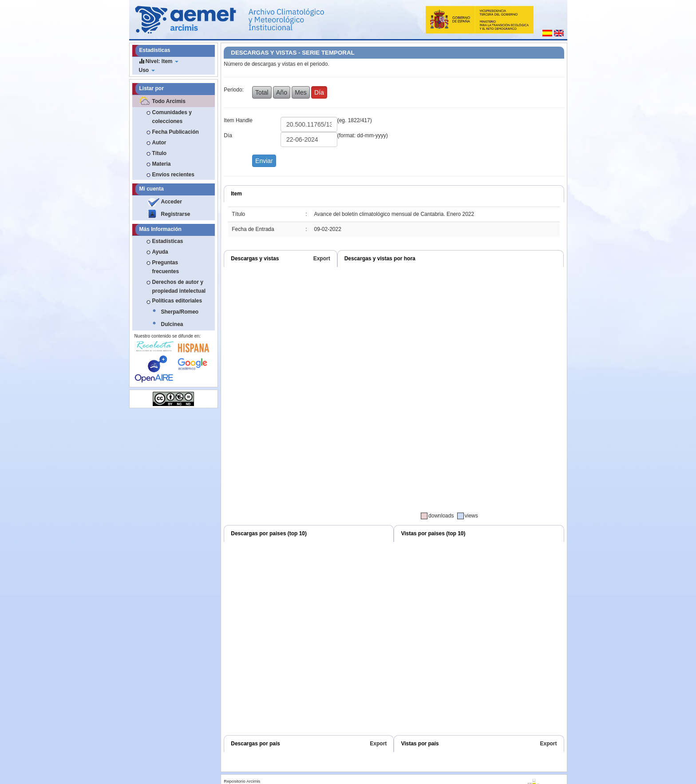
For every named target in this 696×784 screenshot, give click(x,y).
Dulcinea (172, 324)
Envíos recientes (173, 175)
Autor (159, 143)
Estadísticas (168, 241)
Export (322, 259)
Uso (147, 70)
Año (282, 92)
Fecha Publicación (176, 132)
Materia (162, 164)
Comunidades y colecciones (172, 117)
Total (262, 92)
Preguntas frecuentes (166, 267)
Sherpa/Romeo (180, 312)
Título (160, 153)
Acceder (172, 202)
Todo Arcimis (169, 101)
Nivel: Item (159, 61)
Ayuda (160, 252)
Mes (301, 92)
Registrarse (176, 214)
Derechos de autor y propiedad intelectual (179, 287)
